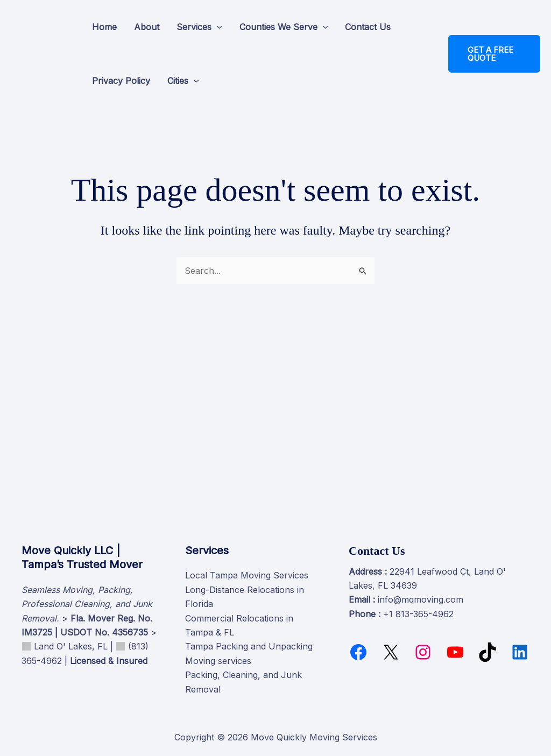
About (147, 27)
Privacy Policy (121, 81)
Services (199, 27)
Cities (183, 81)
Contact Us (368, 27)
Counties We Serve (284, 27)
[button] (217, 27)
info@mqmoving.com (421, 599)
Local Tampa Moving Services (247, 575)
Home (104, 27)
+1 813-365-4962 (418, 614)
